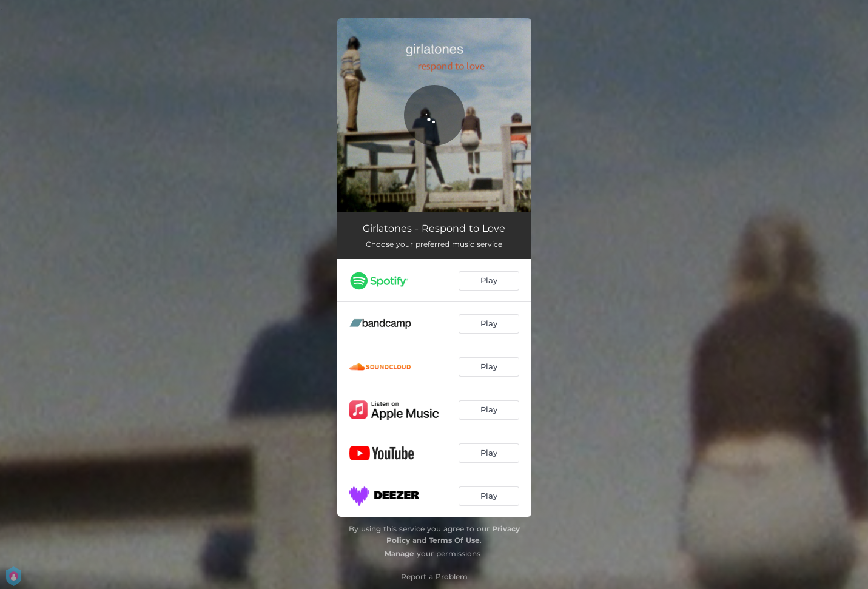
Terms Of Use (454, 540)
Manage (399, 554)
